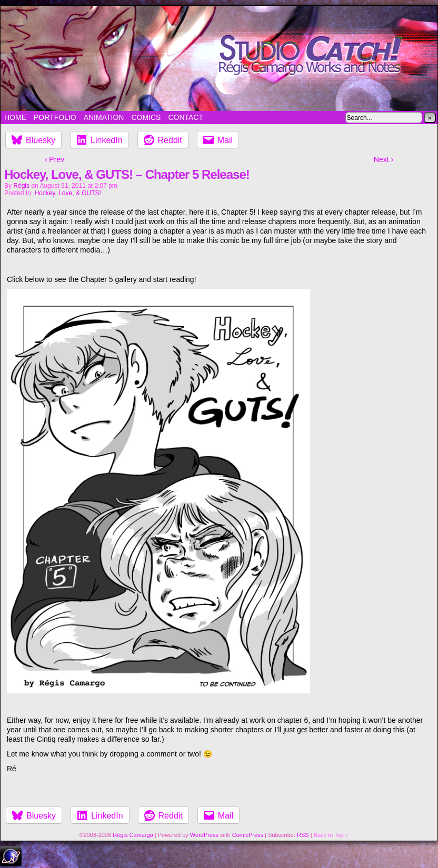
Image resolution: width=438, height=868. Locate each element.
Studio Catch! (219, 58)
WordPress (204, 835)
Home (15, 117)
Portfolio (55, 117)
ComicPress (248, 835)
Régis (21, 186)
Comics (146, 117)
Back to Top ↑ (331, 835)
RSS (303, 835)
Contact (186, 117)
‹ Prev (54, 159)
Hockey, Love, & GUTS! (68, 193)
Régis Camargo (133, 835)
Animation (104, 117)
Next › (384, 159)
